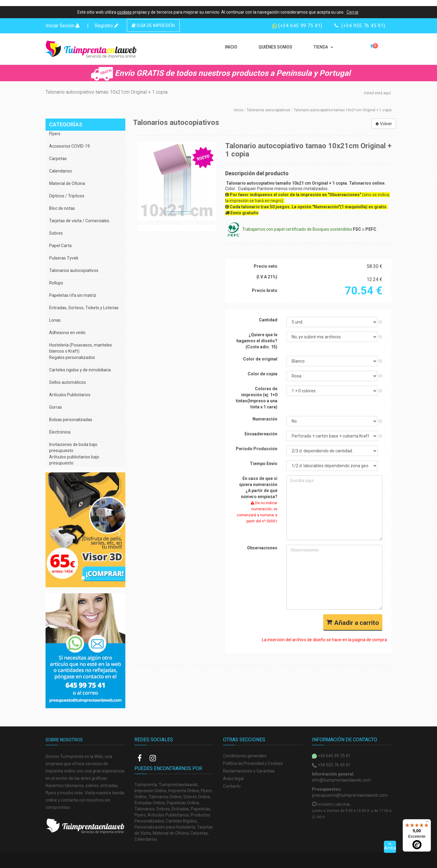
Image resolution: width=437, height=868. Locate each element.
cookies (124, 12)
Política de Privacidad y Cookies (253, 763)
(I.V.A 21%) (267, 277)
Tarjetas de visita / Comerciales (79, 221)
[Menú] (427, 823)
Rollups (56, 283)
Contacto (232, 786)
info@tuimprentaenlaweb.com (341, 780)
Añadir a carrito (353, 623)
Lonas (55, 320)
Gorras (56, 407)
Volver (384, 124)
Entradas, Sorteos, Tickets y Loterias (84, 308)
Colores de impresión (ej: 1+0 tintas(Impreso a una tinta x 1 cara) (257, 398)
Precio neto (266, 266)
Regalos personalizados (72, 357)
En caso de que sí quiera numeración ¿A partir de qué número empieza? (257, 500)
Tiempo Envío (264, 464)
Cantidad (268, 320)
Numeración (265, 419)
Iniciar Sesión (63, 26)
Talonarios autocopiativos (268, 110)
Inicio (239, 110)
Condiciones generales (245, 756)
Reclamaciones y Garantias (249, 771)
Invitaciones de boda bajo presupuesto (73, 447)
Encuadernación (261, 434)
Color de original (260, 359)
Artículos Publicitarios (70, 395)
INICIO (231, 47)
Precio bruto (265, 290)
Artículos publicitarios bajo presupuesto (74, 460)
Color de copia (263, 374)
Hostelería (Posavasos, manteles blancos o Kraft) (81, 348)
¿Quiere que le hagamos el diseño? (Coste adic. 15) (257, 341)
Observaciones (262, 548)
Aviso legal (233, 779)
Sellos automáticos (68, 382)
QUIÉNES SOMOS (275, 47)
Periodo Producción (257, 449)
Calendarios (61, 171)
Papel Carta (60, 246)
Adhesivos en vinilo (67, 333)
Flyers (55, 134)
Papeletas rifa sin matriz (73, 295)
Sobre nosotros (64, 740)
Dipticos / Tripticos (67, 196)
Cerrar (353, 12)
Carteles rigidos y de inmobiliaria (80, 370)
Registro (107, 26)
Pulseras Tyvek (64, 258)
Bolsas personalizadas (71, 420)
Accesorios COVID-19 (69, 146)
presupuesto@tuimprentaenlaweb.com (350, 795)
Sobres (56, 233)
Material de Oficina (67, 183)
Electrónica (60, 432)
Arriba (390, 846)
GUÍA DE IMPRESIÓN (153, 25)
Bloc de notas (62, 208)
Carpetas (58, 159)
